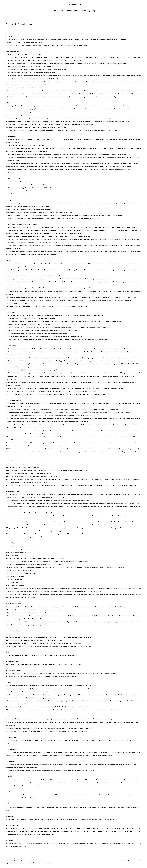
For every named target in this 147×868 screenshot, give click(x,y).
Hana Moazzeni (73, 4)
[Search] (132, 860)
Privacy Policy (10, 860)
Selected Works (58, 11)
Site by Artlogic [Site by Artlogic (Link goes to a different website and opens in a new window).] (49, 863)
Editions (69, 11)
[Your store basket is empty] (90, 11)
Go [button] (141, 860)
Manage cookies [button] (23, 860)
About (76, 11)
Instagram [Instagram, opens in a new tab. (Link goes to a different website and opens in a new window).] (94, 10)
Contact (84, 11)
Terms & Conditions (37, 860)
